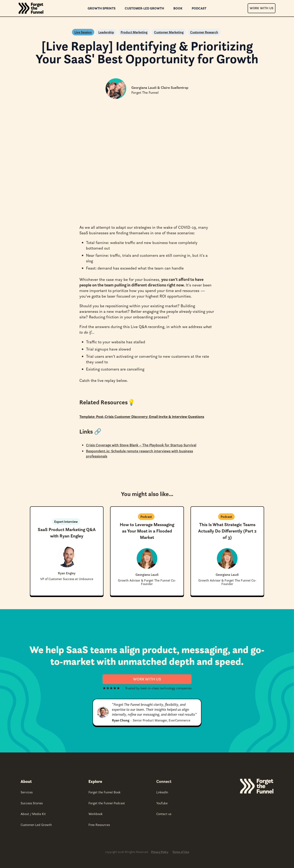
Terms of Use (181, 852)
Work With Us (262, 8)
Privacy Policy (160, 852)
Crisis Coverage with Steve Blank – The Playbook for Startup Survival (141, 445)
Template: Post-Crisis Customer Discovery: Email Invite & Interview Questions (142, 417)
